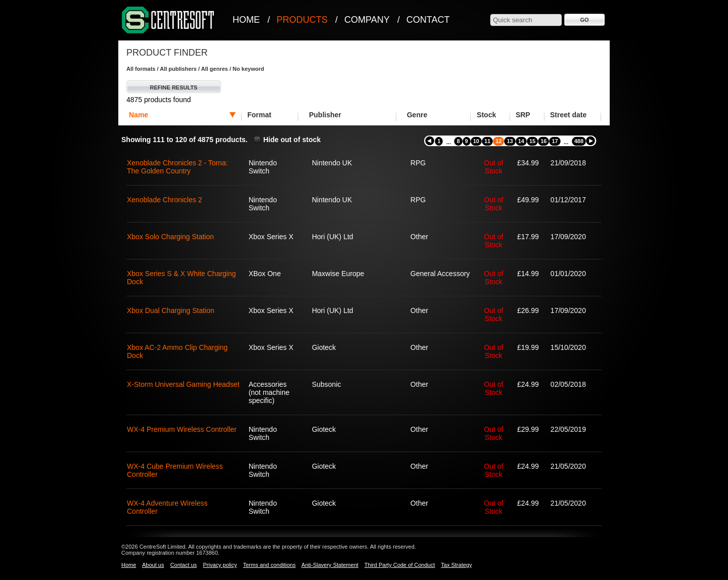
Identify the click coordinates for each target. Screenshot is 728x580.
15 (532, 141)
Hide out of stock (292, 140)
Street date (568, 115)
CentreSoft (168, 20)
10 (476, 141)
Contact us (184, 565)
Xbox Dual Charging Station (171, 310)
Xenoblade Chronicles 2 (165, 200)
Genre (417, 115)
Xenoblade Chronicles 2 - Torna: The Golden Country (177, 167)
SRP (523, 115)
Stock (486, 115)
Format (259, 115)
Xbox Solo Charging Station (170, 237)
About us (153, 565)
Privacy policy (220, 565)
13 (510, 141)
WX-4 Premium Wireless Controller (182, 429)
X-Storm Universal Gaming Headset (183, 384)
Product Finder (167, 53)
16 (543, 141)
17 (555, 141)
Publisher (325, 115)
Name (139, 115)
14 (521, 141)
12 (498, 141)
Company (367, 20)
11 (487, 141)
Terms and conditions (269, 565)
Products (302, 20)
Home (246, 20)
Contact (428, 20)
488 (579, 141)
